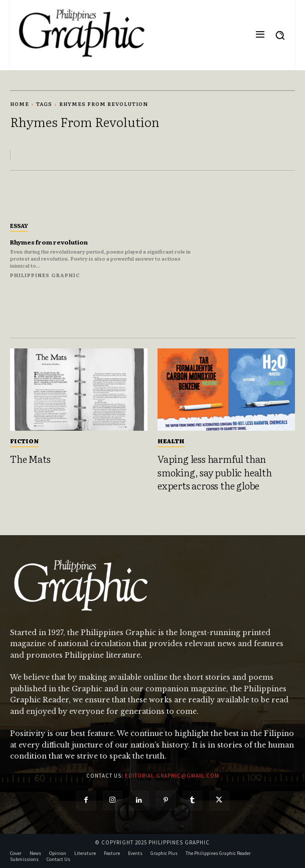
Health (171, 441)
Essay (19, 225)
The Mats (30, 459)
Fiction (24, 441)
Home (20, 104)
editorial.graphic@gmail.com (172, 776)
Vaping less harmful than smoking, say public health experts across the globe (215, 472)
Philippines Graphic (45, 275)
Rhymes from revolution (49, 242)
